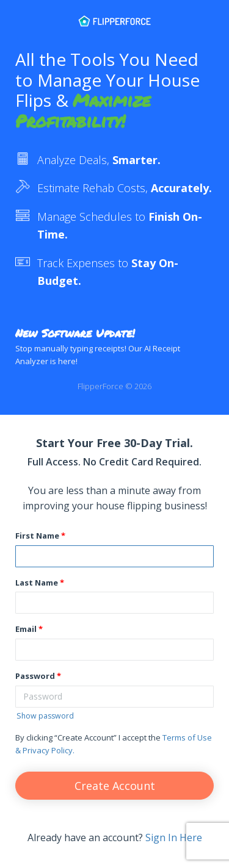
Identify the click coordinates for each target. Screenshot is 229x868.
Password (35, 676)
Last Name (37, 583)
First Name (37, 536)
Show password (45, 716)
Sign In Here (174, 838)
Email (26, 629)
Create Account (115, 786)
